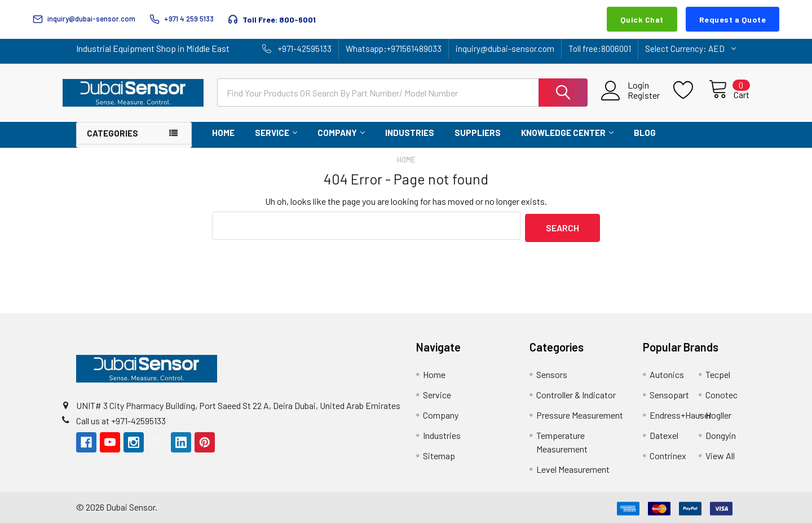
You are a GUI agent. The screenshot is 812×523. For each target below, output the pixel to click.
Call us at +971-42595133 (121, 418)
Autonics (667, 372)
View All (720, 453)
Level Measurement (573, 467)
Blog (645, 133)
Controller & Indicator (576, 392)
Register (631, 95)
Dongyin (721, 433)
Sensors (552, 372)
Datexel (664, 433)
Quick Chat (642, 19)
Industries (410, 133)
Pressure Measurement (580, 413)
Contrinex (668, 453)
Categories (112, 133)
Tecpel (718, 372)
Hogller (718, 413)
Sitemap (439, 453)
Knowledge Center (567, 133)
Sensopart (669, 392)
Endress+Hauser (681, 413)
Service (276, 133)
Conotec (721, 392)
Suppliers (478, 133)
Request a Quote (733, 19)
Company (341, 133)
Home (223, 133)
